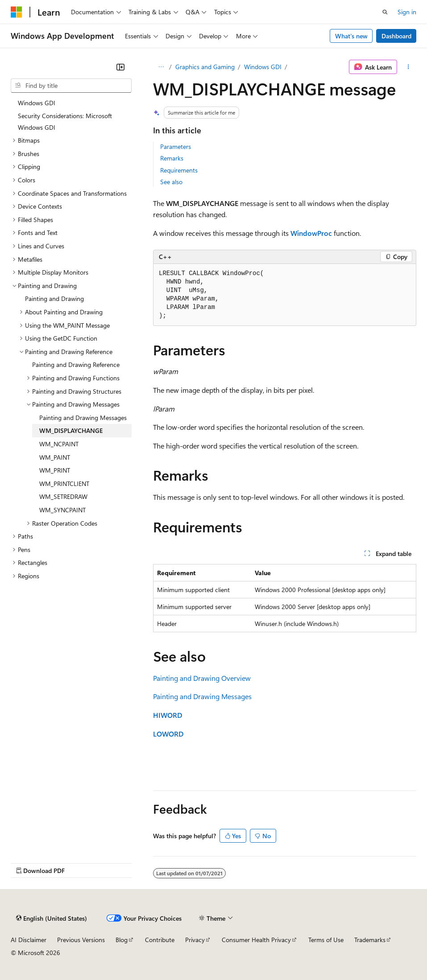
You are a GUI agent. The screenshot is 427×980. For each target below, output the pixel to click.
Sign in (407, 12)
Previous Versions (81, 940)
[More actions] (408, 67)
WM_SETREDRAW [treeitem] (63, 496)
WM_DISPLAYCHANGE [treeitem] (71, 430)
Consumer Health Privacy (256, 940)
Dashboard (396, 36)
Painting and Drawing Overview (202, 678)
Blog (122, 940)
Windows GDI (263, 67)
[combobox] (71, 86)
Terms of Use (326, 940)
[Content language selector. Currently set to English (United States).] (52, 918)
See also (171, 182)
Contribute (160, 940)
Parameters (176, 146)
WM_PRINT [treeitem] (55, 470)
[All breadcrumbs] (161, 67)
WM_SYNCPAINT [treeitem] (62, 510)
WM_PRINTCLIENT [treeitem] (64, 484)
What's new (351, 36)
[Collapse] (120, 67)
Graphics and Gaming (205, 67)
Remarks (172, 158)
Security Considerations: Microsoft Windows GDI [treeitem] (65, 121)
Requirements (179, 170)
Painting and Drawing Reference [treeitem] (76, 364)
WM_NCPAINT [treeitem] (59, 444)
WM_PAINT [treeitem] (55, 457)
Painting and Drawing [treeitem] (54, 299)
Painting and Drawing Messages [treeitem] (83, 418)
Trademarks (370, 940)
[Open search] (385, 12)
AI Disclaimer (29, 940)
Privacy (195, 940)
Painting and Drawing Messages (202, 696)
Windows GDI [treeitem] (37, 103)
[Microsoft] (17, 12)
